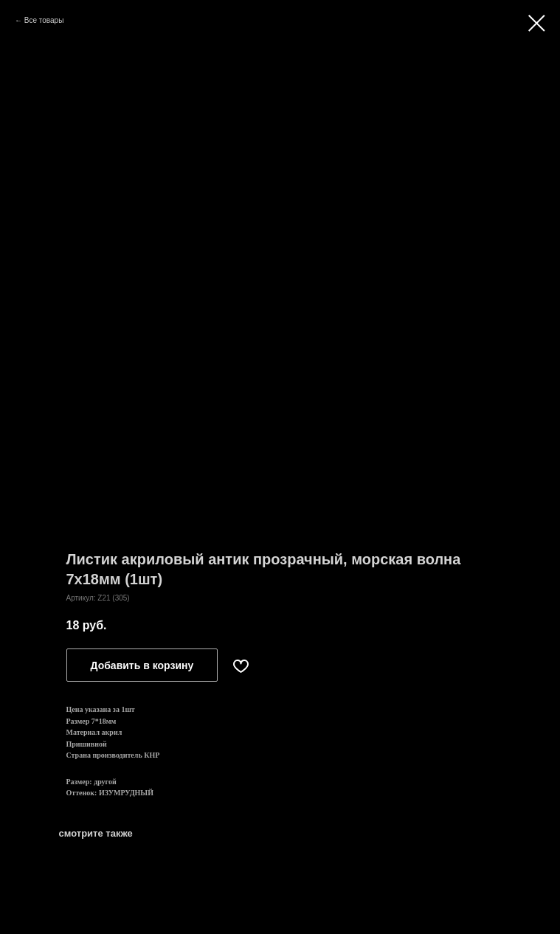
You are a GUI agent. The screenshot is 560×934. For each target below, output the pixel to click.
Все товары (44, 20)
